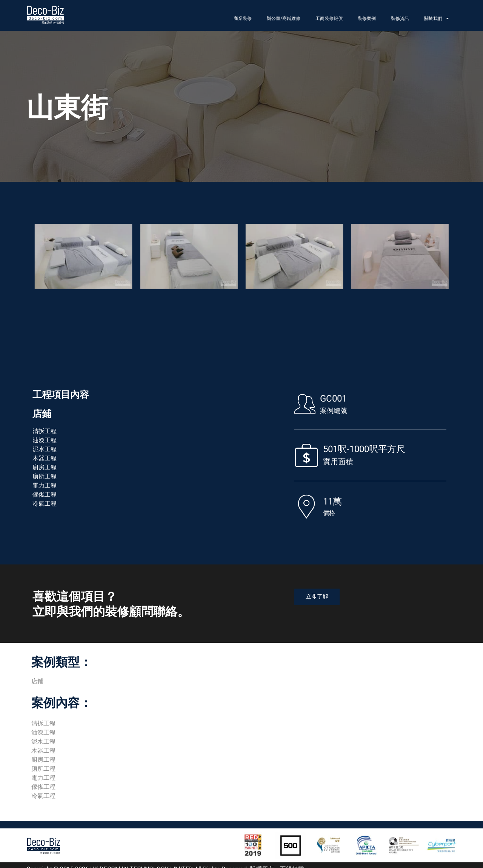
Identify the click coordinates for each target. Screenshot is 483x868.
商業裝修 (243, 18)
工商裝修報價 (329, 18)
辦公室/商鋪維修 (284, 18)
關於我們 (437, 18)
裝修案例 (367, 18)
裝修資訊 (400, 18)
